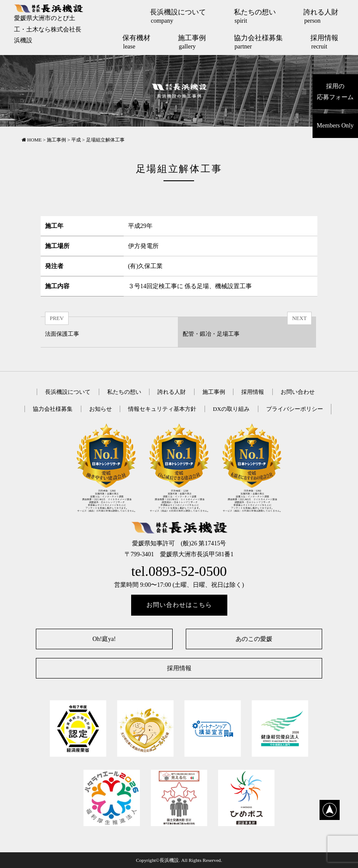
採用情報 (324, 42)
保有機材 (136, 42)
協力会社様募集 (258, 42)
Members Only (335, 126)
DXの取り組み (231, 409)
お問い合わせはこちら (179, 605)
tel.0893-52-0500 (179, 571)
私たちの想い (255, 16)
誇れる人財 (321, 16)
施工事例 (192, 42)
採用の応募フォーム (335, 92)
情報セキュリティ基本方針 (162, 409)
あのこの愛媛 (254, 639)
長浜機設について (178, 16)
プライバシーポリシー (295, 409)
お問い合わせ (298, 392)
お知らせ (101, 409)
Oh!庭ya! (104, 639)
